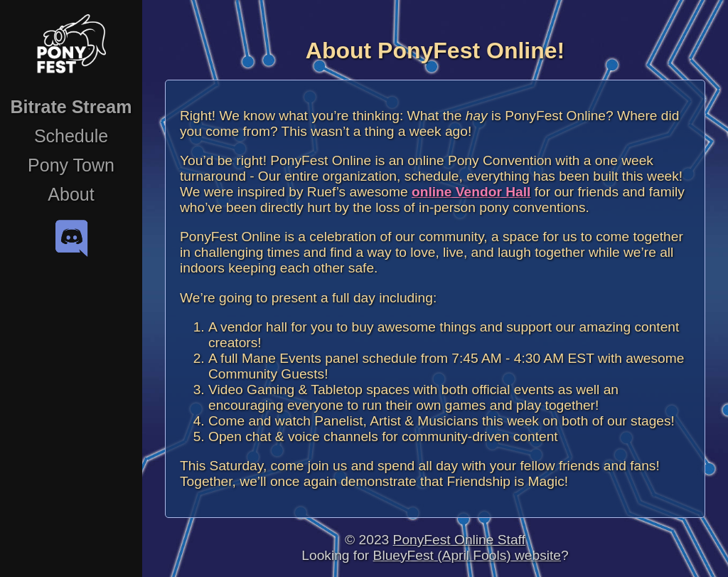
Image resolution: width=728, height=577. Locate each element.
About (71, 194)
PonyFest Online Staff (459, 540)
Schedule (71, 136)
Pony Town (71, 165)
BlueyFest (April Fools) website (467, 555)
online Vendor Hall (471, 192)
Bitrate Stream (71, 107)
